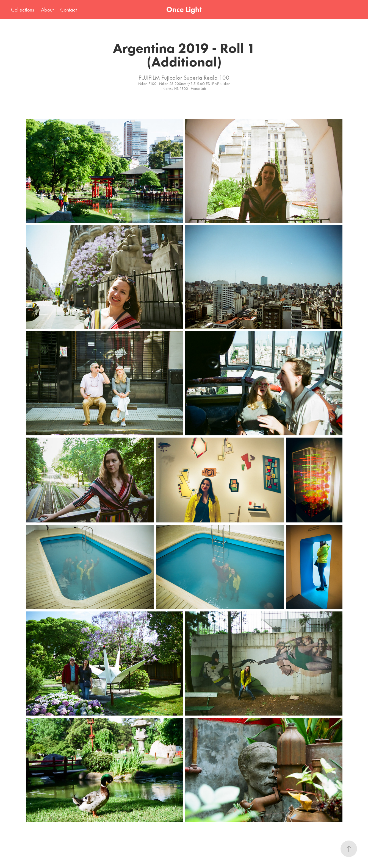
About (47, 10)
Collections (23, 10)
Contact (68, 10)
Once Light (184, 9)
